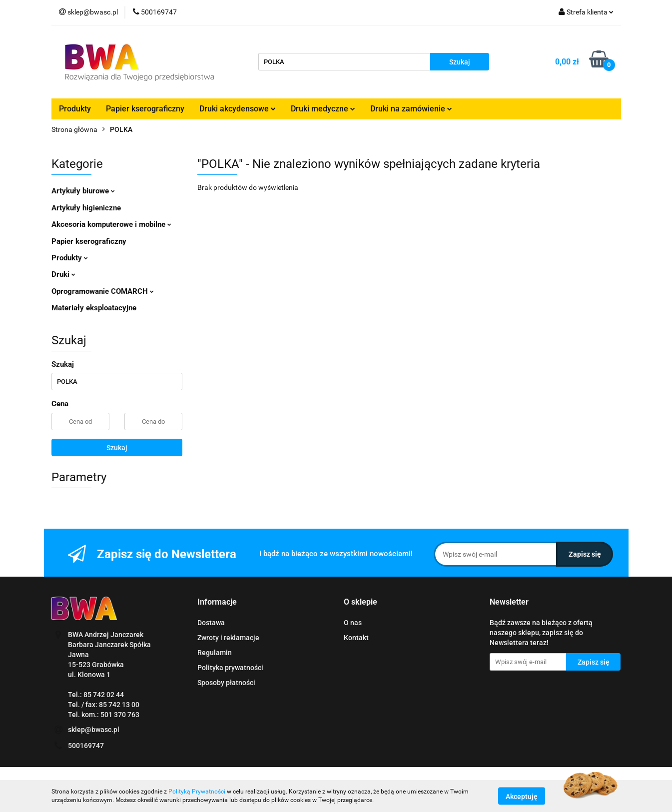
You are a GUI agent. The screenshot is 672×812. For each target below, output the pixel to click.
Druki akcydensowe (238, 109)
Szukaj (117, 448)
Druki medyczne (323, 109)
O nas (353, 623)
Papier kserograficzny (145, 109)
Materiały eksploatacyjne (94, 308)
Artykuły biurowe (83, 191)
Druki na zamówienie (411, 109)
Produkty (75, 109)
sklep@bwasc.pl (94, 730)
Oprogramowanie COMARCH (103, 291)
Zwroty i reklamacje (228, 638)
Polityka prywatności (230, 668)
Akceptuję (522, 796)
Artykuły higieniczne (86, 208)
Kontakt (356, 638)
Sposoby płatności (226, 683)
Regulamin (215, 653)
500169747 (86, 746)
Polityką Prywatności (197, 792)
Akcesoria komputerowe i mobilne (111, 224)
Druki (63, 274)
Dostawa (211, 623)
